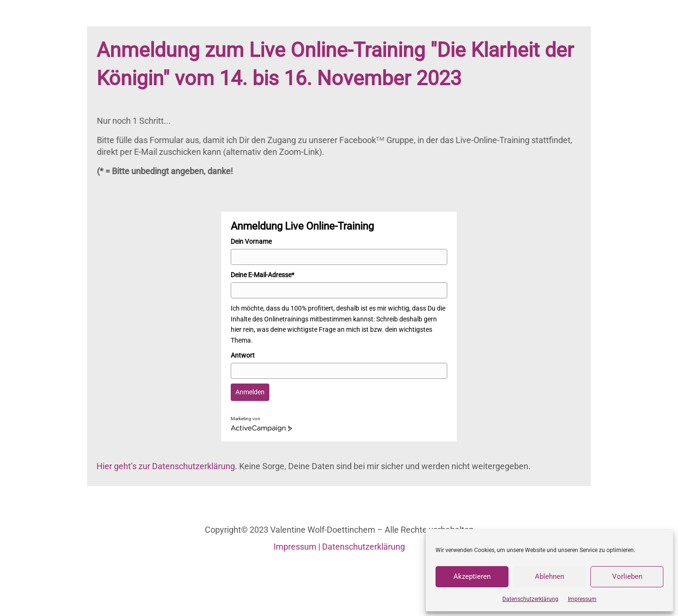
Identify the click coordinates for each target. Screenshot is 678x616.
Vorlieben (627, 576)
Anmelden (250, 392)
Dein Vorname (251, 241)
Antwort (243, 355)
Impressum (582, 599)
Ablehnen (549, 576)
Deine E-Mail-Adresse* (262, 275)
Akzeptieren (472, 576)
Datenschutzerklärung (530, 599)
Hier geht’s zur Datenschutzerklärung (166, 466)
